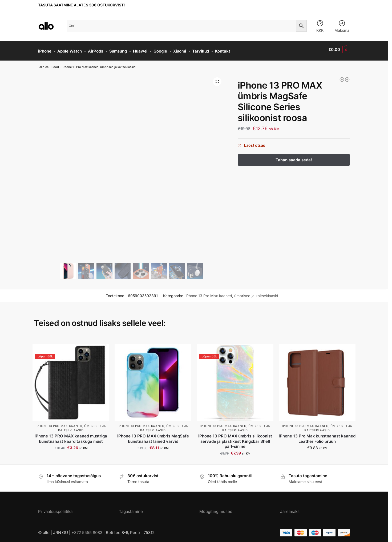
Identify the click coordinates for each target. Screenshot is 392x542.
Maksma (342, 26)
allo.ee (44, 64)
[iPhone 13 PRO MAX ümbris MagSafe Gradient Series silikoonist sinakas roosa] (347, 77)
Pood (55, 64)
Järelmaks (290, 509)
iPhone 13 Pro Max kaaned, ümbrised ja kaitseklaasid (99, 64)
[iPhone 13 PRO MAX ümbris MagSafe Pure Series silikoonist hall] (342, 77)
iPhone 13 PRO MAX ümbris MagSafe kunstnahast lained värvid (153, 436)
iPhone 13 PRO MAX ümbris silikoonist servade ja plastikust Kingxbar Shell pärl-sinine (235, 438)
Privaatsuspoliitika (55, 509)
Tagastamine (131, 509)
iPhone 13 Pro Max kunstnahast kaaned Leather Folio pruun (317, 436)
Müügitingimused (216, 509)
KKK (320, 26)
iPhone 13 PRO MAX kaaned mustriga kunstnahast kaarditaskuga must (71, 436)
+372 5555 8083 (87, 529)
